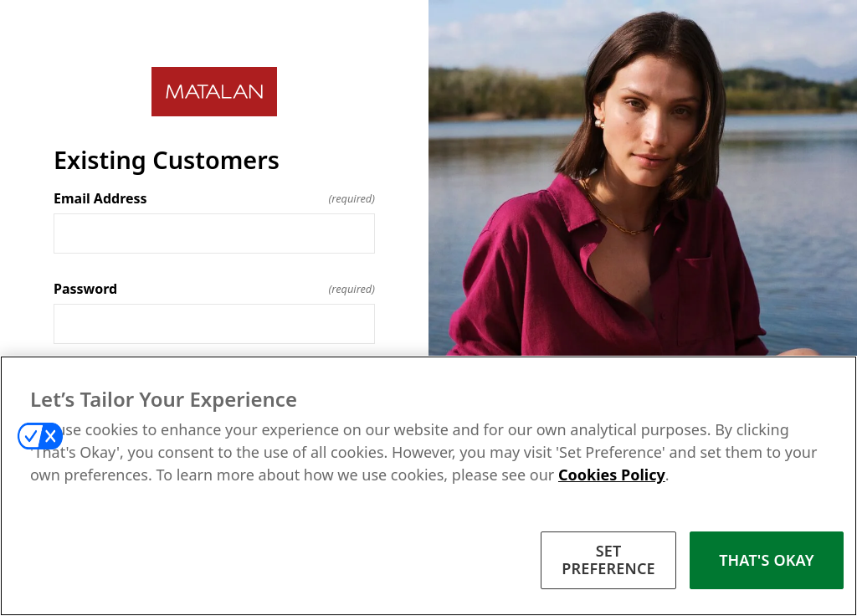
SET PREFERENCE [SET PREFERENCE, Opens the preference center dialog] (608, 560)
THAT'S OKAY (767, 560)
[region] (428, 486)
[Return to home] (214, 92)
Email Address (214, 198)
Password (214, 289)
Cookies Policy (612, 475)
